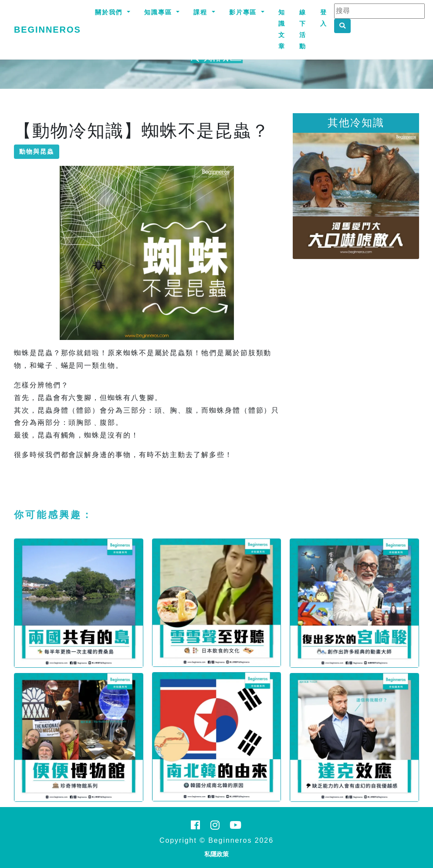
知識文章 (282, 29)
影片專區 (244, 12)
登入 (324, 18)
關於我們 (110, 12)
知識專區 (159, 12)
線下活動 (303, 29)
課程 (202, 12)
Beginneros (47, 30)
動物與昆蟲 (37, 151)
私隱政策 (216, 854)
